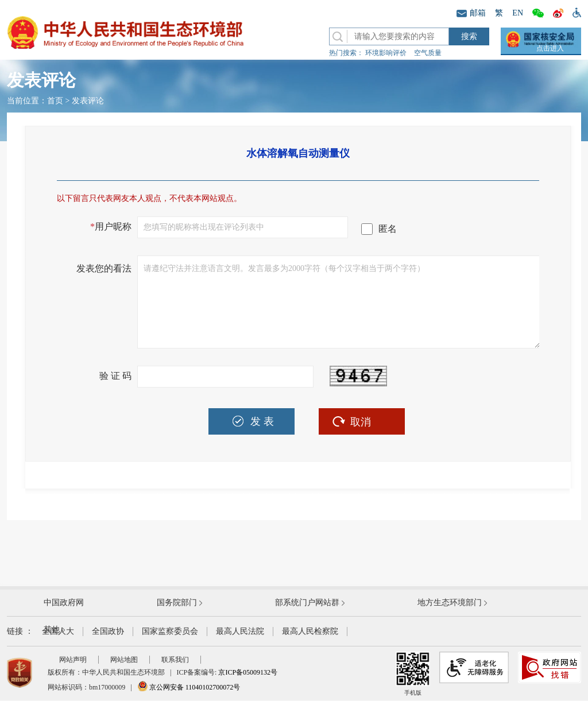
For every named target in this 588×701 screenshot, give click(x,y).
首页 (55, 101)
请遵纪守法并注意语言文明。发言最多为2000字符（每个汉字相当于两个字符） (339, 302)
